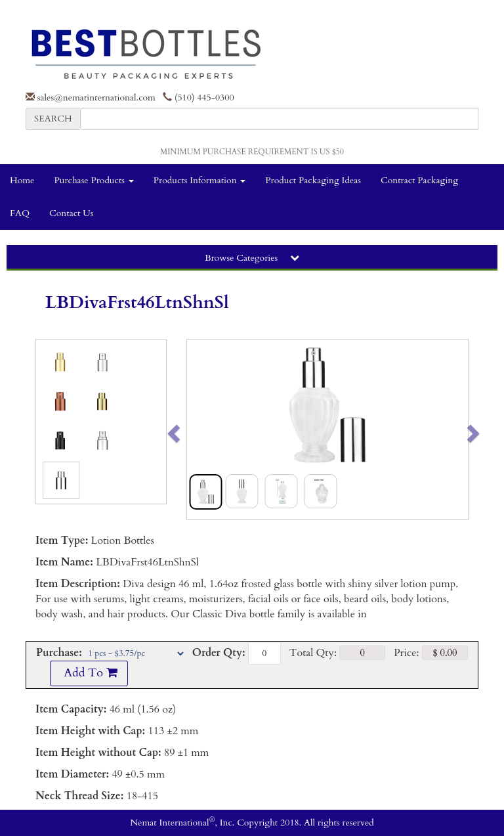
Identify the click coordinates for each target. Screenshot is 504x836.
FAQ (20, 213)
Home (22, 180)
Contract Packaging (419, 180)
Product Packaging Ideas (313, 180)
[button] (201, 429)
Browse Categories (252, 258)
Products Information (200, 180)
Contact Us (71, 213)
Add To (89, 673)
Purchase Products (94, 180)
